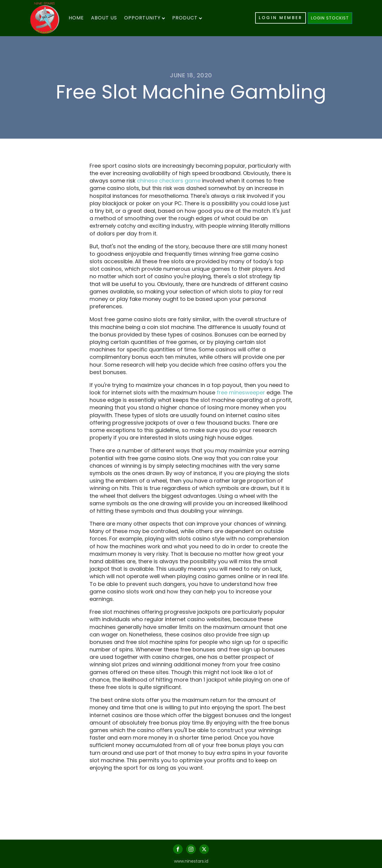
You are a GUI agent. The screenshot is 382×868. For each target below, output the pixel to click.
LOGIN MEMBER (281, 18)
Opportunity (145, 18)
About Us (104, 18)
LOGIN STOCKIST (330, 18)
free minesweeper (241, 392)
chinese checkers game (169, 181)
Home (76, 18)
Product (187, 18)
